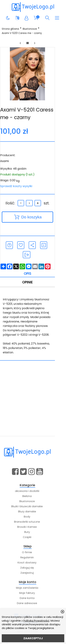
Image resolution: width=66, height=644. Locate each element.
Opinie (32, 273)
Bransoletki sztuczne (32, 504)
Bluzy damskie (33, 494)
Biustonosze (31, 29)
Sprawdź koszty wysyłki (17, 186)
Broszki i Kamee (32, 509)
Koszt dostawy (32, 545)
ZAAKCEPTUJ (33, 638)
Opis (32, 264)
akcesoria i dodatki (33, 474)
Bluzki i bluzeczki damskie (32, 489)
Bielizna (32, 479)
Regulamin (33, 540)
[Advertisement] (33, 383)
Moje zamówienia (33, 570)
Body (32, 499)
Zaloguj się (32, 550)
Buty (33, 514)
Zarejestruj (32, 555)
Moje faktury (32, 575)
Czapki (33, 520)
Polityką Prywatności (36, 621)
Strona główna (11, 29)
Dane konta (33, 581)
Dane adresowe (32, 586)
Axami (5, 161)
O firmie (32, 535)
